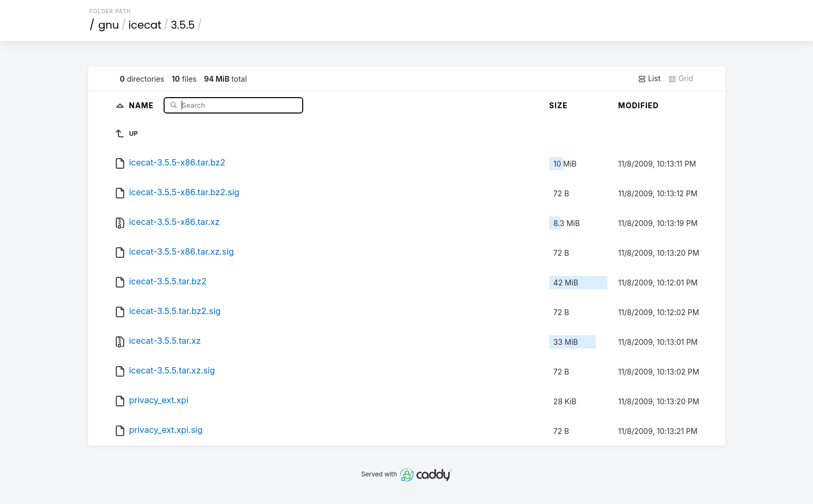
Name (143, 105)
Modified (639, 105)
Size (558, 105)
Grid (681, 79)
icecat (145, 25)
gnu (109, 25)
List (649, 79)
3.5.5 (183, 25)
